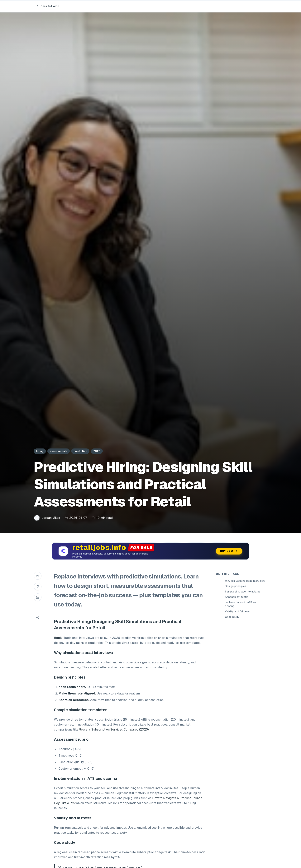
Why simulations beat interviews (245, 581)
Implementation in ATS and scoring (241, 604)
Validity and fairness (237, 611)
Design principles (236, 586)
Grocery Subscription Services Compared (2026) (114, 729)
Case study (232, 617)
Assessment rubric (237, 597)
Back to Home (48, 6)
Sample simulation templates (243, 592)
